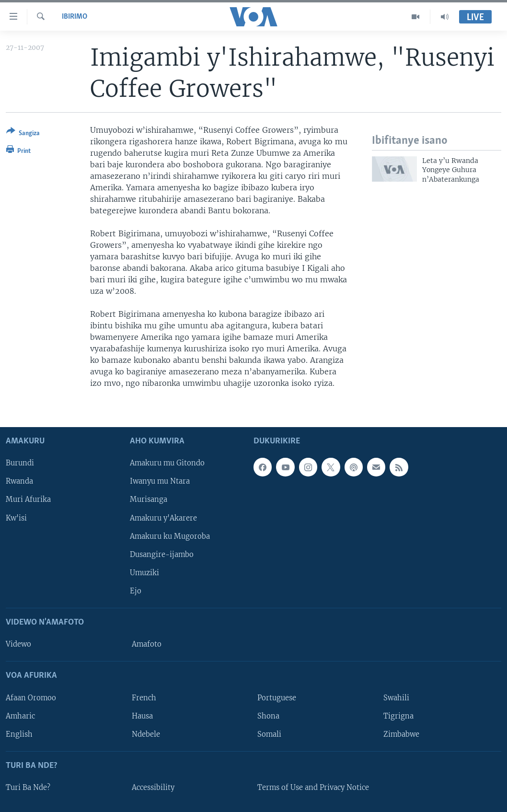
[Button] (23, 134)
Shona (268, 716)
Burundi (20, 463)
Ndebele (146, 734)
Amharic (20, 716)
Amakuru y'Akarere (163, 518)
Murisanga (149, 499)
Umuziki (144, 572)
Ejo (136, 591)
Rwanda (19, 481)
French (144, 697)
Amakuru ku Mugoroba (170, 536)
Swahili (396, 697)
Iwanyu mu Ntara (160, 481)
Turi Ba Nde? (28, 788)
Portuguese (277, 697)
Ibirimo (75, 17)
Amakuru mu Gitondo (167, 463)
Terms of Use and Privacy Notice (313, 788)
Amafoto (147, 644)
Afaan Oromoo (31, 697)
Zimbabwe (401, 734)
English (19, 734)
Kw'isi (16, 518)
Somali (269, 734)
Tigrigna (398, 716)
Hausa (142, 716)
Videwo (18, 644)
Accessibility (153, 788)
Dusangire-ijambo (162, 554)
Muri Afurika (28, 499)
